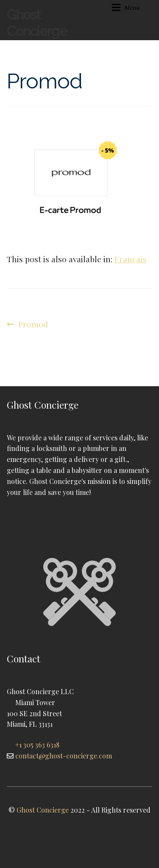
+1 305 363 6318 (37, 745)
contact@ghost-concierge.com (64, 756)
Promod (33, 324)
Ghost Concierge (37, 23)
